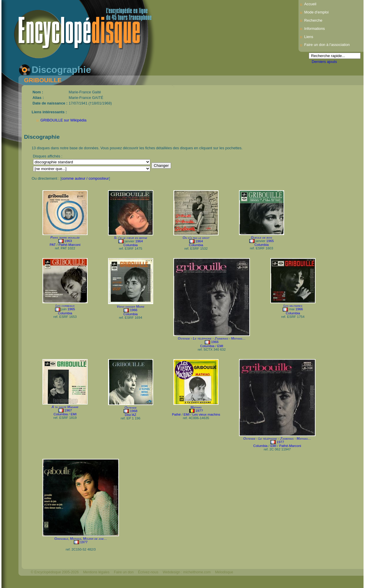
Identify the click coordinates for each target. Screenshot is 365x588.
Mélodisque (224, 572)
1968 (134, 411)
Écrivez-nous (148, 572)
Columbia (131, 245)
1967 (68, 410)
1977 (280, 442)
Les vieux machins (206, 414)
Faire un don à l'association (327, 45)
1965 (270, 241)
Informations (315, 29)
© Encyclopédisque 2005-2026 (55, 572)
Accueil (310, 4)
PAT (53, 245)
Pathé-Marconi (70, 245)
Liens (309, 37)
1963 (68, 241)
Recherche (313, 20)
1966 (134, 310)
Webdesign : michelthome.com (187, 572)
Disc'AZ (131, 415)
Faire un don (124, 572)
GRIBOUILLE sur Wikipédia (63, 120)
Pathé (176, 414)
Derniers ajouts (324, 62)
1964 (139, 241)
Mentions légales (96, 572)
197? (199, 411)
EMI (220, 346)
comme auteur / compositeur (85, 178)
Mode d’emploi (317, 12)
